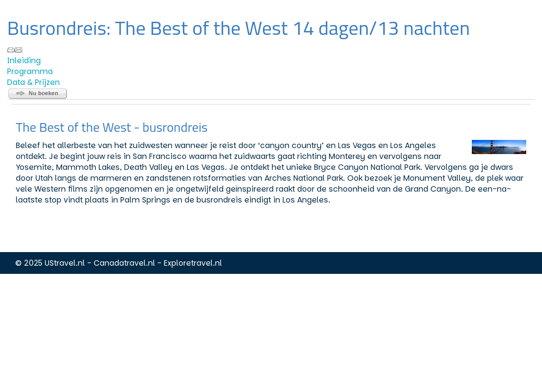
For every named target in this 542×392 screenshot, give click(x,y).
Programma (30, 71)
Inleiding (24, 60)
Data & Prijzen (33, 82)
